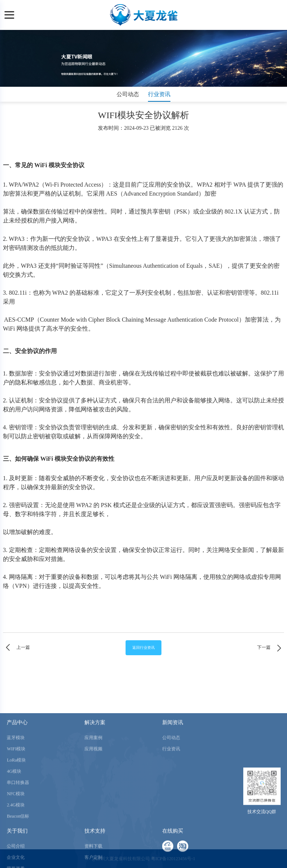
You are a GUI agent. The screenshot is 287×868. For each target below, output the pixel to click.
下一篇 (271, 648)
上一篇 (16, 648)
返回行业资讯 (143, 648)
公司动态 (128, 94)
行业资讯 (159, 94)
